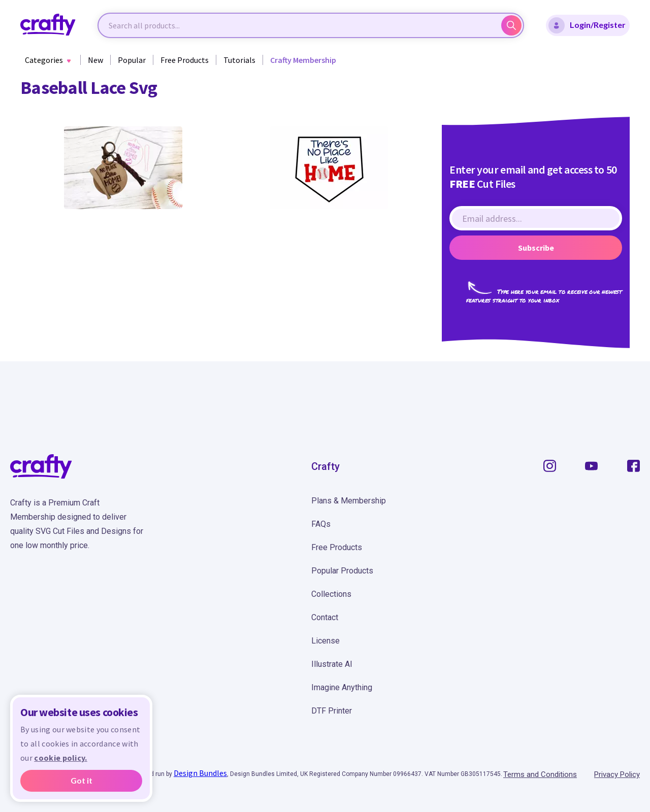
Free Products (185, 60)
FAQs (321, 524)
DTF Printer (332, 711)
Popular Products (342, 571)
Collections (331, 594)
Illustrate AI (332, 664)
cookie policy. (60, 758)
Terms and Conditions (540, 774)
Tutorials (239, 60)
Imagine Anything (342, 687)
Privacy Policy (617, 774)
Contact (325, 617)
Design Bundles (200, 773)
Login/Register (587, 25)
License (326, 641)
